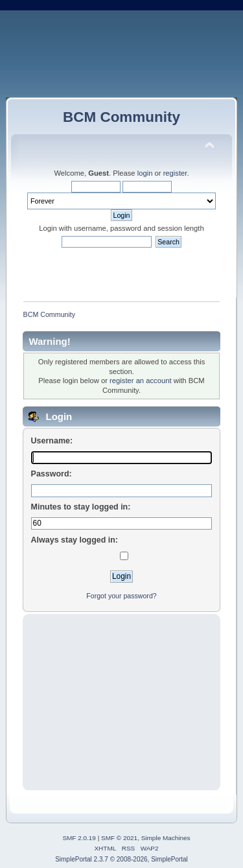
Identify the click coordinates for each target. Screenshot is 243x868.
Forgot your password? (121, 596)
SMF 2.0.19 (79, 838)
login (145, 173)
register (175, 173)
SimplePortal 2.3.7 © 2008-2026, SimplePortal (121, 859)
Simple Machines (166, 838)
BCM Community (121, 117)
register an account (140, 381)
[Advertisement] (122, 702)
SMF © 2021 (119, 838)
